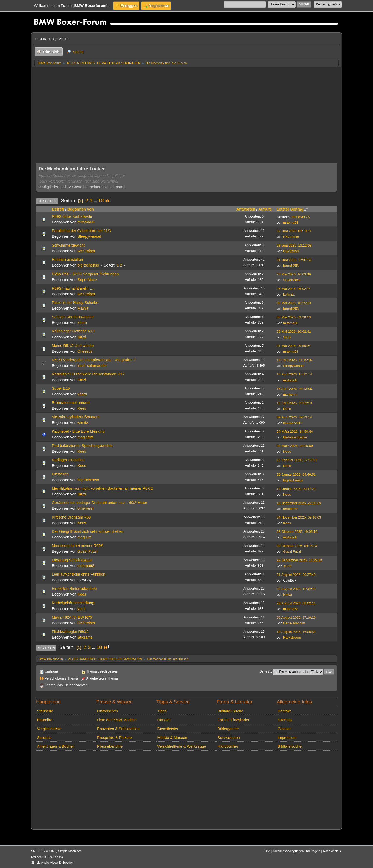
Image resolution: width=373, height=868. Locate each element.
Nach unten (47, 201)
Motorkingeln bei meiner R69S (77, 546)
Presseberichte (110, 746)
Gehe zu (265, 671)
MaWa (83, 308)
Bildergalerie (228, 729)
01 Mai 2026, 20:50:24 (294, 346)
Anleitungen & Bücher (55, 746)
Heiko (288, 595)
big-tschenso (88, 265)
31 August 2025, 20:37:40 (296, 575)
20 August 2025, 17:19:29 (296, 617)
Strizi (82, 337)
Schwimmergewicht (68, 245)
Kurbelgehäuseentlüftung (73, 603)
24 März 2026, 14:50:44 (295, 432)
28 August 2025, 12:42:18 (296, 589)
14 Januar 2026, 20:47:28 (296, 489)
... (96, 201)
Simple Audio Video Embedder (52, 863)
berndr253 (291, 266)
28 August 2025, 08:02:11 (296, 603)
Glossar (284, 729)
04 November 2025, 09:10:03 (299, 517)
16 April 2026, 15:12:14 (294, 374)
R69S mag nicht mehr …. (73, 288)
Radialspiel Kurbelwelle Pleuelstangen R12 (88, 374)
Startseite (45, 711)
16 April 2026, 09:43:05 (294, 389)
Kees (82, 408)
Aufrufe (265, 209)
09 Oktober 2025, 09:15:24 (297, 546)
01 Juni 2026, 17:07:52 (294, 260)
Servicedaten (229, 738)
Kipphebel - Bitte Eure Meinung (78, 431)
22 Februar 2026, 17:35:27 (297, 460)
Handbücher (228, 746)
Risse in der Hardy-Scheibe (75, 303)
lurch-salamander (92, 366)
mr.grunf (84, 537)
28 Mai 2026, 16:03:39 (294, 274)
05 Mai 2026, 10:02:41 (294, 331)
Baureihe (45, 720)
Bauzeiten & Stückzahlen (118, 729)
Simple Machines (70, 851)
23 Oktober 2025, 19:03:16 (297, 532)
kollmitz (289, 294)
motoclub (290, 380)
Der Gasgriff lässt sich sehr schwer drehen (88, 531)
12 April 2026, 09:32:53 (294, 403)
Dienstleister (168, 729)
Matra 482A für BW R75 (72, 617)
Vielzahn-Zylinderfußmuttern (76, 417)
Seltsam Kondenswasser (73, 317)
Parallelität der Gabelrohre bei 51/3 (81, 231)
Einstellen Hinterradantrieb (74, 589)
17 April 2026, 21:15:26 (294, 360)
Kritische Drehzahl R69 (71, 517)
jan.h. (82, 609)
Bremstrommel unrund (71, 403)
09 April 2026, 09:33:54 (294, 417)
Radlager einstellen (68, 460)
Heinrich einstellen (67, 260)
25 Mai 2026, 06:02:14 (294, 289)
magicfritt (85, 437)
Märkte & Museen (172, 738)
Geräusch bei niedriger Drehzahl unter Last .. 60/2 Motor (99, 503)
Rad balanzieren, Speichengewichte (82, 446)
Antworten (246, 209)
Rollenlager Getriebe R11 (73, 331)
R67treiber (291, 237)
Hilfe (267, 851)
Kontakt (284, 711)
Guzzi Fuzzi (87, 551)
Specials (44, 738)
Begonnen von (81, 209)
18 (101, 201)
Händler (164, 720)
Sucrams (85, 637)
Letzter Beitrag (292, 209)
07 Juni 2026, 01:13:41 (294, 231)
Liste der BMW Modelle (117, 720)
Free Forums (55, 857)
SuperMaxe (87, 280)
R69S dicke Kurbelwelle (72, 216)
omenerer (86, 508)
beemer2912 (293, 423)
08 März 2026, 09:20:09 (295, 446)
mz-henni (290, 394)
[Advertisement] (187, 106)
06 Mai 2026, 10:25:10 (294, 303)
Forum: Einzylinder (234, 720)
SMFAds (36, 857)
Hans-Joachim (294, 623)
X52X (287, 566)
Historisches (107, 711)
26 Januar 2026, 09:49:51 (296, 475)
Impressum (287, 738)
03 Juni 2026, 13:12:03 (294, 245)
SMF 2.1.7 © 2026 (44, 851)
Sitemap (285, 720)
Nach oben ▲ (332, 851)
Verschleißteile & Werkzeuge (182, 746)
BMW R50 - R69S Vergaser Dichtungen (85, 274)
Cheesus (85, 351)
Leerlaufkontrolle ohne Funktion (78, 574)
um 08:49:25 (293, 217)
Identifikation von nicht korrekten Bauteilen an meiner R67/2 (102, 488)
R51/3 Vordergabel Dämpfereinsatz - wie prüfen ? (94, 360)
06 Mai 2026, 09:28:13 (294, 317)
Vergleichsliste (49, 729)
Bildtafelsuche (290, 746)
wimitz (83, 423)
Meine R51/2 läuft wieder (73, 346)
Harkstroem (292, 637)
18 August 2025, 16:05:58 (296, 632)
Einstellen (60, 474)
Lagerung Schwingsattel (72, 560)
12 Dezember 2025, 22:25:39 (299, 503)
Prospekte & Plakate (114, 738)
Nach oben (46, 648)
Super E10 (61, 388)
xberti (82, 323)
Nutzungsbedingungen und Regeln (296, 851)
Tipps (162, 711)
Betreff (58, 209)
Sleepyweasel (89, 236)
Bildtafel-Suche (230, 711)
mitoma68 (86, 222)
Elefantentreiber (295, 437)
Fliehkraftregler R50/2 (70, 632)
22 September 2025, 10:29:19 (299, 560)
